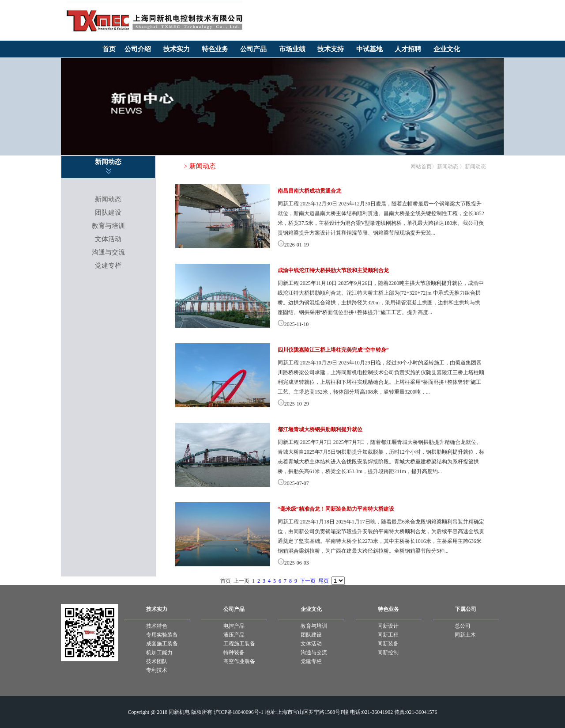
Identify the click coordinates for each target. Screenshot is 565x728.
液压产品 (234, 635)
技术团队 (157, 661)
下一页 (308, 581)
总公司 (463, 626)
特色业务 (215, 49)
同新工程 (388, 635)
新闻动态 (108, 199)
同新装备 (388, 644)
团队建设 (108, 212)
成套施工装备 (162, 644)
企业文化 (447, 49)
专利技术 (157, 670)
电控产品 (234, 626)
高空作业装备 (239, 661)
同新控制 (388, 652)
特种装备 (234, 652)
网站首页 (421, 167)
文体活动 (108, 239)
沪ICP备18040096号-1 (239, 712)
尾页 (324, 581)
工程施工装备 (239, 644)
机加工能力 (159, 652)
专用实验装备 (162, 635)
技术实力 (177, 49)
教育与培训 (108, 226)
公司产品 (253, 49)
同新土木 (465, 635)
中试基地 (369, 49)
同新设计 (388, 626)
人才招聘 (408, 49)
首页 (109, 49)
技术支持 (331, 49)
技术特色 (157, 626)
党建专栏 (108, 265)
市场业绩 (292, 49)
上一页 (241, 581)
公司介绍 (138, 49)
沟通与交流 (108, 252)
